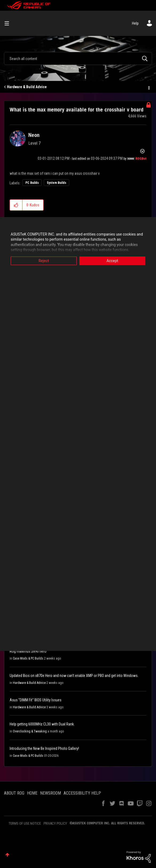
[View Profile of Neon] (34, 135)
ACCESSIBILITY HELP (82, 793)
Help (135, 23)
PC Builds (32, 183)
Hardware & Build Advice (27, 87)
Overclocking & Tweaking (30, 731)
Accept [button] (112, 261)
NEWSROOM (50, 793)
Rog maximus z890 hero (28, 651)
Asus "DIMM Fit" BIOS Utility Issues (36, 700)
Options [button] (149, 87)
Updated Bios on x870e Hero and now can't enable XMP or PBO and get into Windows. (74, 676)
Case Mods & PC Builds (28, 658)
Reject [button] (44, 261)
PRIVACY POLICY (55, 823)
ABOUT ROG (14, 793)
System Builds (56, 183)
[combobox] (78, 58)
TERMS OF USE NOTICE (25, 823)
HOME (32, 793)
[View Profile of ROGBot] (141, 159)
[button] (16, 205)
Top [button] (7, 855)
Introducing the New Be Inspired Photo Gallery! (44, 748)
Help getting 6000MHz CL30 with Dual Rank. (42, 724)
